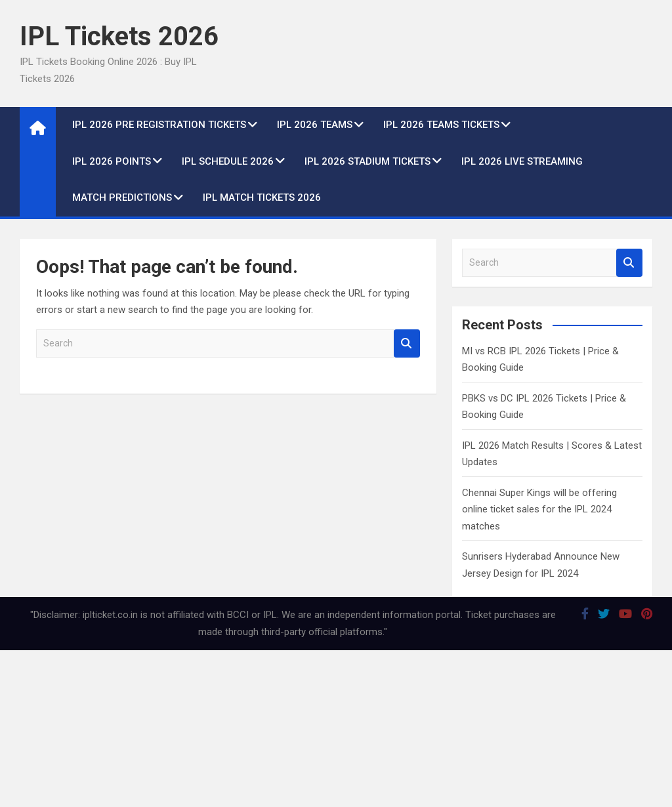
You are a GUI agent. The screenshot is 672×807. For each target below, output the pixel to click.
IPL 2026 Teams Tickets (441, 125)
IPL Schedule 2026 (228, 161)
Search (407, 343)
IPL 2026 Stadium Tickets (367, 161)
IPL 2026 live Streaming (522, 161)
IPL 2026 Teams (315, 125)
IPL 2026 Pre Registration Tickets (159, 125)
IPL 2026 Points (112, 161)
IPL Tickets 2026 (119, 36)
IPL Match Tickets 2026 (262, 197)
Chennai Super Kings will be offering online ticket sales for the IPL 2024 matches (539, 509)
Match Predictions (122, 197)
